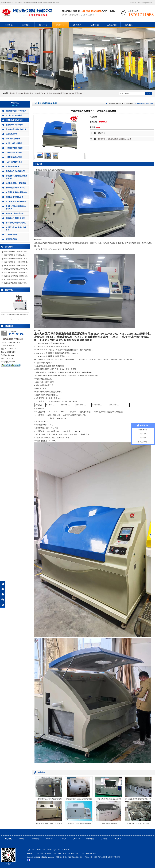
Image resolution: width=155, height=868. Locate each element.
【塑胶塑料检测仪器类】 (15, 148)
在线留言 (133, 3)
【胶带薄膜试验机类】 (14, 157)
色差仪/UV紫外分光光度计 (16, 213)
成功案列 (77, 25)
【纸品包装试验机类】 (14, 153)
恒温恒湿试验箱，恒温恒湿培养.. (16, 262)
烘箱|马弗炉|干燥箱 (13, 139)
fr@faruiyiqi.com (73, 853)
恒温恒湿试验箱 (17, 93)
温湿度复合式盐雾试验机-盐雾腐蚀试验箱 (115, 139)
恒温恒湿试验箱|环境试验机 (16, 111)
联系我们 (150, 3)
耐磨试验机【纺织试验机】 (16, 171)
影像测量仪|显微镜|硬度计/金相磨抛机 (16, 177)
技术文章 (95, 25)
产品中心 (60, 25)
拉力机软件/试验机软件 (14, 197)
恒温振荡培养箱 (12, 239)
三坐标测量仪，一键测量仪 (16, 183)
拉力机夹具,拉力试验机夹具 (16, 202)
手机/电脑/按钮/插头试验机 (16, 223)
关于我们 (26, 25)
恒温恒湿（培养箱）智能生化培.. (16, 276)
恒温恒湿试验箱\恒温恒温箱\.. (15, 255)
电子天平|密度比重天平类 (15, 188)
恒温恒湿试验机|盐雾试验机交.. (15, 283)
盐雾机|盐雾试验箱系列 (14, 120)
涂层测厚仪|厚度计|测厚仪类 (16, 192)
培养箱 (49, 93)
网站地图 (141, 3)
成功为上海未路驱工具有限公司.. (16, 272)
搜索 (149, 93)
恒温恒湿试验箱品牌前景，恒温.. (16, 259)
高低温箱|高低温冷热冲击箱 (16, 129)
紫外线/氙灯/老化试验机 (15, 125)
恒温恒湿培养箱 (12, 134)
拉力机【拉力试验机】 (14, 115)
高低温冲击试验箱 (61, 93)
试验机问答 (112, 25)
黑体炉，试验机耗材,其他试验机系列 (16, 207)
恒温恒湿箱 (29, 93)
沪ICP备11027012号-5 (75, 857)
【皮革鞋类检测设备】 (14, 162)
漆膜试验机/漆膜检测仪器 (15, 218)
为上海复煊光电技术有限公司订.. (16, 279)
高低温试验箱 (40, 93)
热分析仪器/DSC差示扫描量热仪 (16, 229)
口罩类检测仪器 (12, 235)
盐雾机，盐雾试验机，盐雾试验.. (16, 269)
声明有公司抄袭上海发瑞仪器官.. (16, 266)
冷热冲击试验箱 (75, 93)
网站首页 (9, 25)
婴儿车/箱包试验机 (13, 166)
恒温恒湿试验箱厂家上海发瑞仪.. (16, 252)
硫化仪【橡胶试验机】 (14, 143)
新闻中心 (43, 25)
